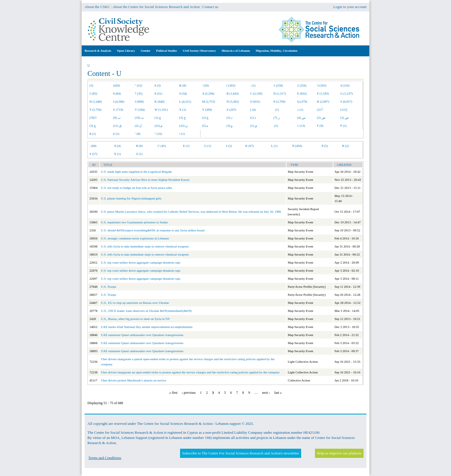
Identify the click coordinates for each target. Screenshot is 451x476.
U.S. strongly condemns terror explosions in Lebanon (135, 238)
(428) (116, 85)
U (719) (118, 110)
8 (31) (158, 93)
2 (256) (302, 85)
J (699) (139, 101)
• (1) (182, 134)
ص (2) (344, 118)
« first (173, 393)
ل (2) (138, 126)
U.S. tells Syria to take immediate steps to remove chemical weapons (145, 246)
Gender (146, 51)
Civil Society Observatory (199, 51)
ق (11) (117, 126)
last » (278, 393)
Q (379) (302, 101)
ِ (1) (276, 126)
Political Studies (167, 51)
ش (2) (321, 118)
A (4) (117, 146)
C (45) (162, 146)
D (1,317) (280, 93)
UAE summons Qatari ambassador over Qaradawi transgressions (142, 335)
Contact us (210, 7)
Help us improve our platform (339, 453)
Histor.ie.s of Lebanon (236, 51)
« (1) (300, 110)
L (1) (274, 146)
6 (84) (117, 93)
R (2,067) (323, 101)
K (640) (159, 101)
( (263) (231, 85)
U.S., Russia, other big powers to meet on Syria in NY (135, 319)
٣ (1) (343, 126)
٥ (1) (93, 134)
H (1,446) (96, 101)
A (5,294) (208, 93)
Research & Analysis (98, 51)
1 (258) (278, 85)
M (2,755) (209, 101)
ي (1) (254, 126)
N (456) (297, 146)
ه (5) (205, 126)
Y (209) (207, 110)
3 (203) (322, 85)
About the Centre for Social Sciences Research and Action (156, 7)
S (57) (93, 154)
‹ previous (189, 393)
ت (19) (139, 118)
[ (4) (253, 110)
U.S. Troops (109, 287)
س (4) (301, 118)
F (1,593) (323, 93)
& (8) (183, 85)
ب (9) (117, 118)
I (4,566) (119, 101)
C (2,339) (256, 93)
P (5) (325, 146)
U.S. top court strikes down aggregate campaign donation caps (141, 262)
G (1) (208, 146)
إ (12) (344, 110)
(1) (276, 110)
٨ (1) (116, 134)
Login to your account (350, 7)
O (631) (255, 101)
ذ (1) (253, 118)
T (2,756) (95, 110)
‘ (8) (138, 134)
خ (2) (206, 118)
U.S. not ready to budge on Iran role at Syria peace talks (137, 188)
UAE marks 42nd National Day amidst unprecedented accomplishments (147, 327)
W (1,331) (161, 110)
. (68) (93, 146)
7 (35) (139, 93)
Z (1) (139, 154)
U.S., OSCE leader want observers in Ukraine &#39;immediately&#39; (147, 311)
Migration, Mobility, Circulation (277, 51)
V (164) (140, 110)
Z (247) (232, 110)
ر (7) (277, 118)
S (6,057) (346, 101)
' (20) (206, 85)
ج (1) (158, 118)
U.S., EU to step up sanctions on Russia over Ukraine (135, 303)
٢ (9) (320, 126)
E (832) (302, 93)
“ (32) (158, 134)
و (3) (230, 126)
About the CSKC (97, 7)
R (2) (345, 146)
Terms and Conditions (105, 458)
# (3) (157, 85)
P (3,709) (279, 101)
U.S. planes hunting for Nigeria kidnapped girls (131, 198)
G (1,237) (346, 93)
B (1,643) (233, 93)
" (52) (139, 85)
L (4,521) (185, 101)
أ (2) (320, 110)
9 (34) (183, 93)
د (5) (230, 118)
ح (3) (182, 118)
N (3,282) (233, 101)
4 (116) (345, 85)
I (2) (229, 146)
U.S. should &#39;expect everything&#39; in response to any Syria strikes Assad (153, 230)
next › (266, 393)
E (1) (186, 146)
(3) (91, 85)
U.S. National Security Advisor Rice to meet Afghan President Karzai (145, 180)
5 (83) (93, 93)
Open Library (126, 51)
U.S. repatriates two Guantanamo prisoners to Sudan (134, 222)
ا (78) (93, 118)
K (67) (250, 146)
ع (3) (93, 126)
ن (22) (183, 126)
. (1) (253, 85)
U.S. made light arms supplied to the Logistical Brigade (136, 172)
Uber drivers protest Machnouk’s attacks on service (134, 380)
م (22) (158, 126)
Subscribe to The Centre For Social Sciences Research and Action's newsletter (240, 453)
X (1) (183, 110)
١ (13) (301, 126)
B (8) (139, 146)
